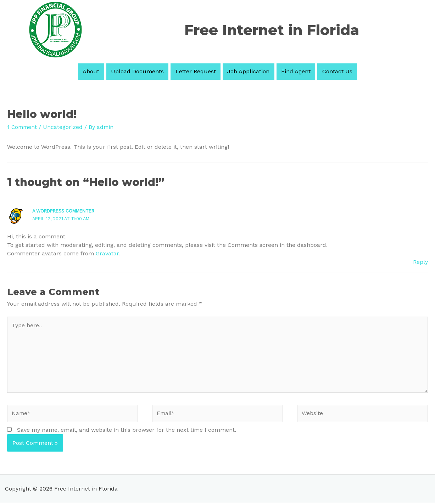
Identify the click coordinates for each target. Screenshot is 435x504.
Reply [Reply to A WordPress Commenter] (420, 262)
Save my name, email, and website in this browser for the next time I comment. (127, 431)
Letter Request (197, 71)
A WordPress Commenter (66, 211)
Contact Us (328, 71)
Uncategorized (65, 127)
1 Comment (23, 127)
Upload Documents (143, 71)
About (101, 71)
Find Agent (290, 71)
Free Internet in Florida (272, 30)
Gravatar (107, 253)
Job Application (247, 71)
